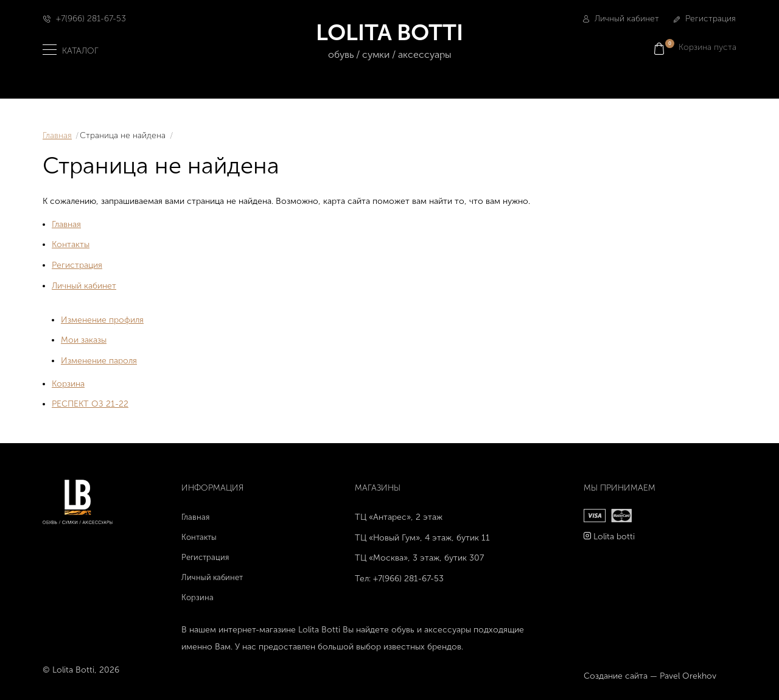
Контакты (71, 244)
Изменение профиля (102, 320)
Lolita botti (614, 537)
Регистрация (705, 19)
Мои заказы (84, 340)
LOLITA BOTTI (390, 41)
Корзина (68, 384)
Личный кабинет (621, 19)
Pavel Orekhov (688, 676)
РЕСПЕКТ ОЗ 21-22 (90, 404)
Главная (57, 135)
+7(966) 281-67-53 (91, 19)
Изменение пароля (99, 361)
